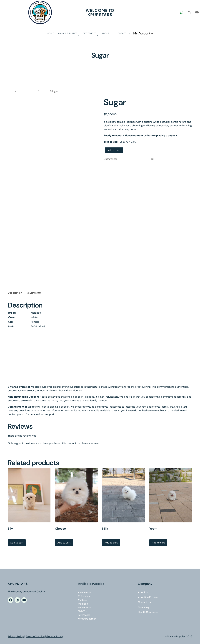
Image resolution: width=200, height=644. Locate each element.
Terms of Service (35, 636)
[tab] (15, 293)
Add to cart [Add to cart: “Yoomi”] (158, 543)
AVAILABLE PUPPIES (67, 33)
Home (11, 91)
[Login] (197, 12)
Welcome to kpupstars (100, 12)
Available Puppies (27, 91)
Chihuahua (84, 596)
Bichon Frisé (85, 592)
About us (143, 592)
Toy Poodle (84, 615)
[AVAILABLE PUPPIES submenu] (78, 35)
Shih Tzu (82, 611)
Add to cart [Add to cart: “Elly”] (17, 543)
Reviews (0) (34, 293)
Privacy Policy (16, 636)
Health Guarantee (148, 612)
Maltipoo (44, 91)
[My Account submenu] (152, 33)
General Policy (55, 636)
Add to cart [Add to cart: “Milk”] (111, 543)
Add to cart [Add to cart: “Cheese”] (64, 543)
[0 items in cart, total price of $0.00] (189, 12)
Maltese (82, 600)
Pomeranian (84, 607)
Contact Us (144, 602)
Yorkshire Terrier (87, 619)
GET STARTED (90, 33)
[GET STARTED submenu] (97, 35)
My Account (142, 33)
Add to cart (114, 150)
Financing (144, 607)
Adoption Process (148, 597)
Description (15, 293)
